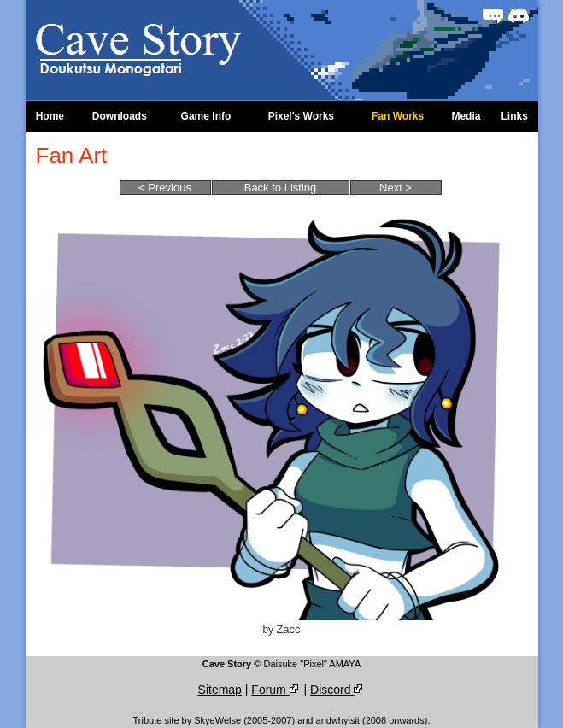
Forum (276, 690)
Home (50, 116)
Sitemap (220, 690)
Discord (337, 690)
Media (466, 116)
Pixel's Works (301, 116)
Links (514, 116)
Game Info (206, 116)
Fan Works (398, 116)
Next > (396, 188)
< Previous (165, 188)
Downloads (120, 116)
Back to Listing (281, 188)
